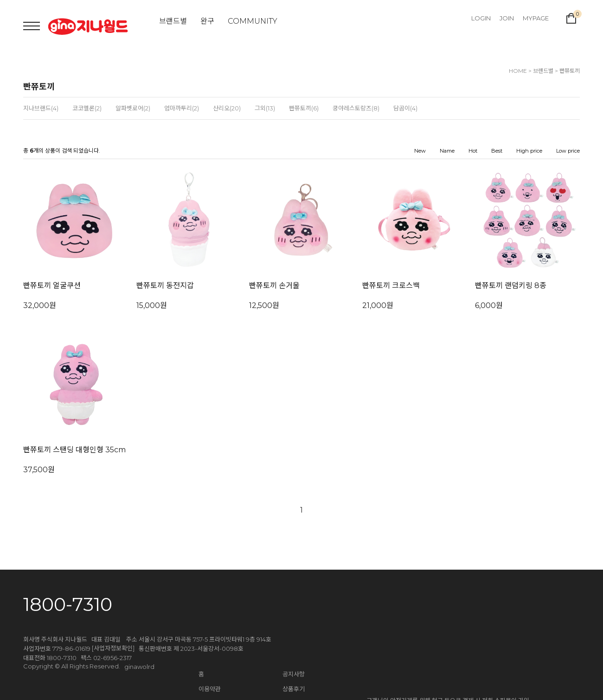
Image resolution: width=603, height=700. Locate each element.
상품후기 (294, 689)
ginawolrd (139, 667)
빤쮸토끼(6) (304, 108)
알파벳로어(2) (133, 108)
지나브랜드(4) (41, 108)
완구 (207, 21)
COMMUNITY (253, 21)
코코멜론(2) (87, 108)
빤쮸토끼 (570, 71)
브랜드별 (173, 21)
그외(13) (265, 108)
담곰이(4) (405, 108)
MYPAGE (536, 18)
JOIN (507, 18)
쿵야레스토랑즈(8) (356, 108)
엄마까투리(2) (182, 108)
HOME (518, 71)
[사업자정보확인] (113, 648)
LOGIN (481, 18)
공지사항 (294, 674)
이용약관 (210, 689)
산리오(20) (227, 108)
